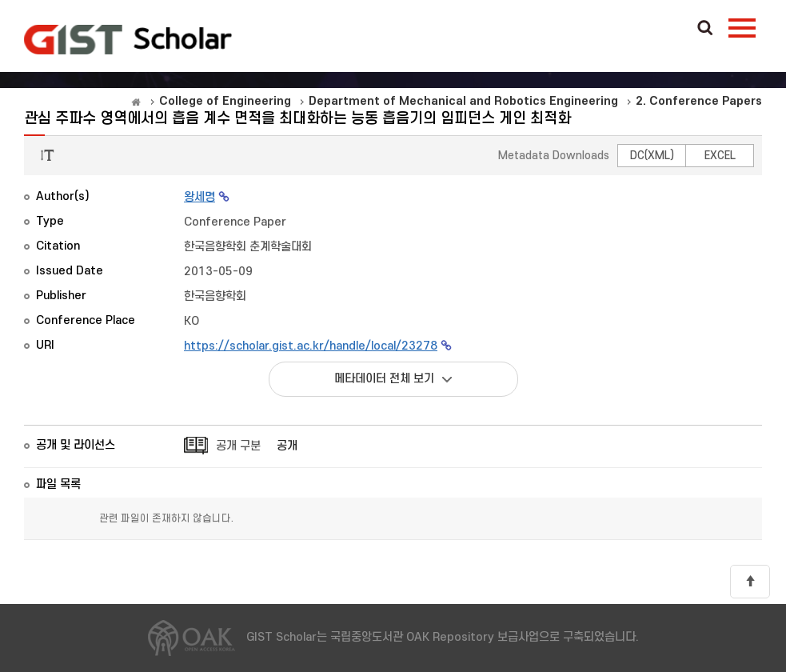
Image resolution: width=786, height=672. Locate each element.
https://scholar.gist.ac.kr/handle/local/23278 (311, 346)
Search (705, 29)
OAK (128, 39)
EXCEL (720, 156)
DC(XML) (652, 156)
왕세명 (199, 197)
